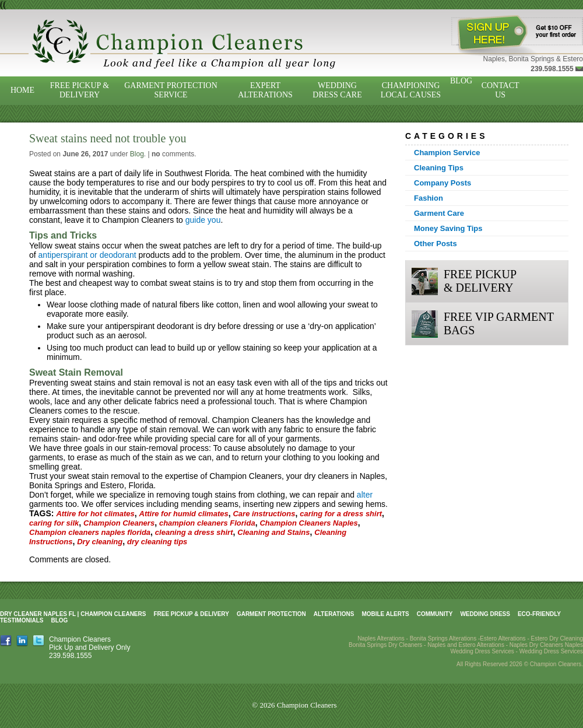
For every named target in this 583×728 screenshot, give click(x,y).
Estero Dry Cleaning (557, 638)
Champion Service (447, 153)
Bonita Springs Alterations (443, 638)
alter (365, 495)
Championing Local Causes (411, 90)
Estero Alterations (503, 638)
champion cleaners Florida (207, 523)
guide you (203, 220)
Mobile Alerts (385, 614)
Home (22, 90)
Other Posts (436, 244)
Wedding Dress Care (337, 90)
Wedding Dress (485, 614)
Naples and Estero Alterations (466, 645)
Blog (461, 81)
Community (435, 614)
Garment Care (439, 213)
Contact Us (501, 90)
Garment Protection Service (171, 90)
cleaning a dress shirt (194, 532)
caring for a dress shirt (341, 514)
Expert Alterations (265, 90)
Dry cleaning (100, 542)
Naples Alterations (381, 638)
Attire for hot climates (95, 514)
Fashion (429, 198)
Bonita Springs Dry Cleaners (385, 645)
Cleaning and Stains (273, 532)
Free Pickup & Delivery (80, 90)
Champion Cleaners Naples (308, 523)
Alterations (334, 614)
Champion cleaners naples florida (90, 532)
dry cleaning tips (157, 542)
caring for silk (54, 523)
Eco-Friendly (539, 614)
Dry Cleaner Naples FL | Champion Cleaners (73, 614)
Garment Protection (271, 614)
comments (173, 154)
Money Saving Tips (448, 228)
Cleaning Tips (439, 168)
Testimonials (22, 620)
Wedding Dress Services (551, 651)
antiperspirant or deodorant (87, 255)
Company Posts (442, 183)
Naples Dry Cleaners (536, 645)
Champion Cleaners (119, 523)
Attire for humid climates (184, 514)
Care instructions (264, 514)
